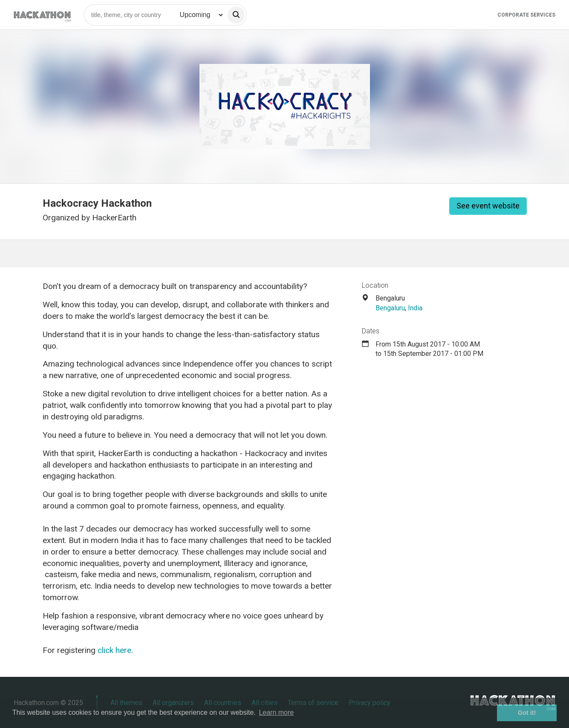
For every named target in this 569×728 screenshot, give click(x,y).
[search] (236, 15)
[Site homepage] (42, 15)
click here (114, 650)
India (415, 308)
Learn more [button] (276, 712)
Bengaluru (390, 308)
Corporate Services (526, 15)
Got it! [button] (527, 713)
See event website (488, 206)
